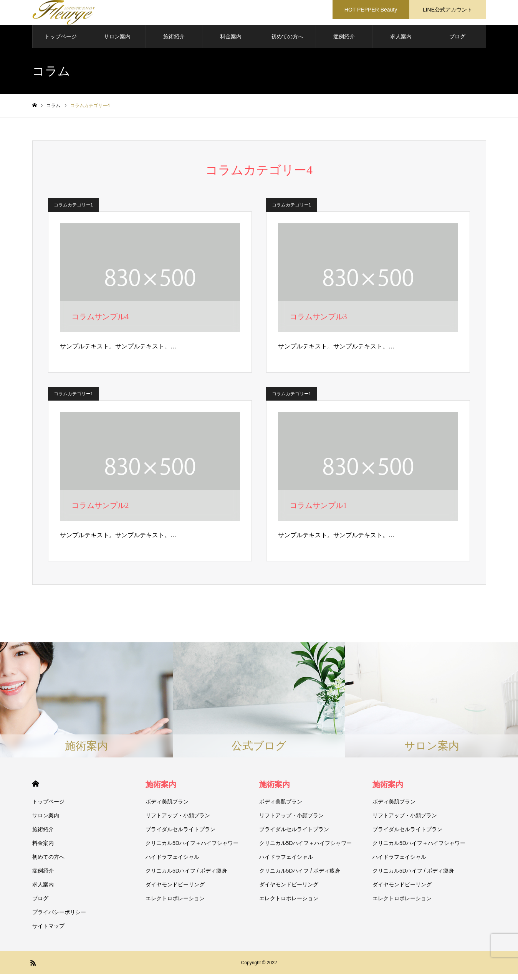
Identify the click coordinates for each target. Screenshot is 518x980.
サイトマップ (48, 932)
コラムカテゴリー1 (74, 211)
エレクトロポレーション (175, 904)
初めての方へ (287, 42)
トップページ (61, 42)
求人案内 (401, 42)
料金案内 (231, 42)
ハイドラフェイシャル (172, 863)
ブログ (457, 42)
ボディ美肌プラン (167, 807)
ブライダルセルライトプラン (180, 835)
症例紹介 (344, 42)
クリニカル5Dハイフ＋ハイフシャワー (192, 849)
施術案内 (161, 790)
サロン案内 (117, 42)
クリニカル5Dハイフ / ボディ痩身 (186, 876)
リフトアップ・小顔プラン (178, 821)
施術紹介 (174, 42)
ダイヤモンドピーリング (175, 890)
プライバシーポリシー (59, 918)
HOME (36, 789)
